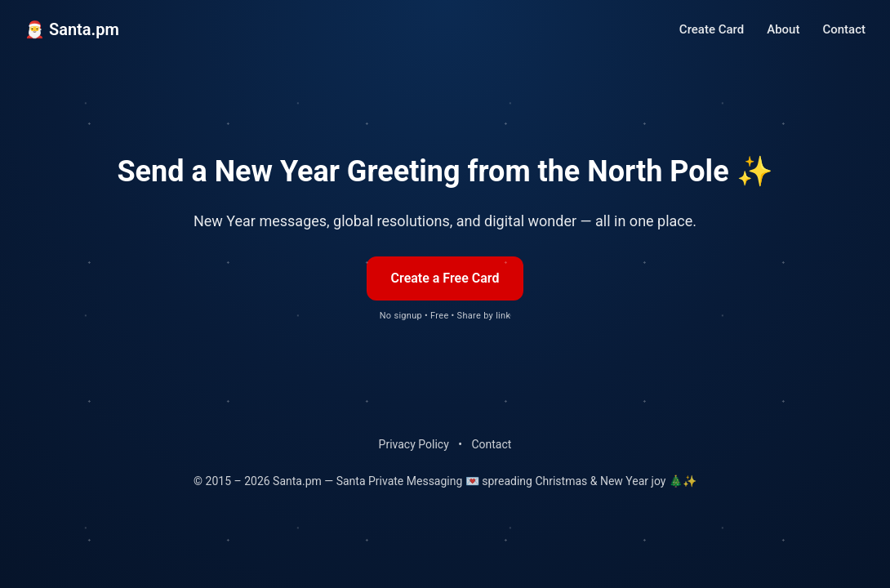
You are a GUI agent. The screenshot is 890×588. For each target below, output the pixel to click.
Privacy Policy (414, 444)
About (783, 29)
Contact (844, 29)
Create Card (712, 29)
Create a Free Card (445, 278)
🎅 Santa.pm (72, 29)
